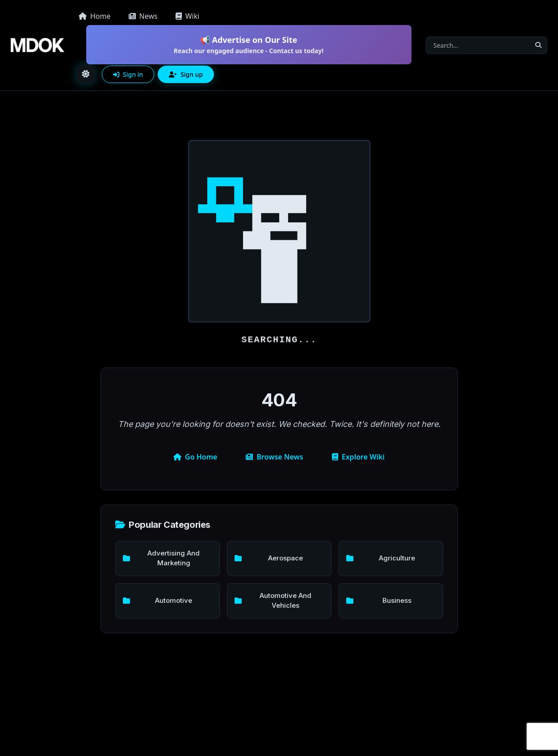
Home (95, 16)
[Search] (478, 45)
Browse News (274, 457)
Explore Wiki (358, 457)
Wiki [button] (188, 16)
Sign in (128, 74)
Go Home (195, 457)
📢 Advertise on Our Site (249, 45)
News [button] (143, 16)
